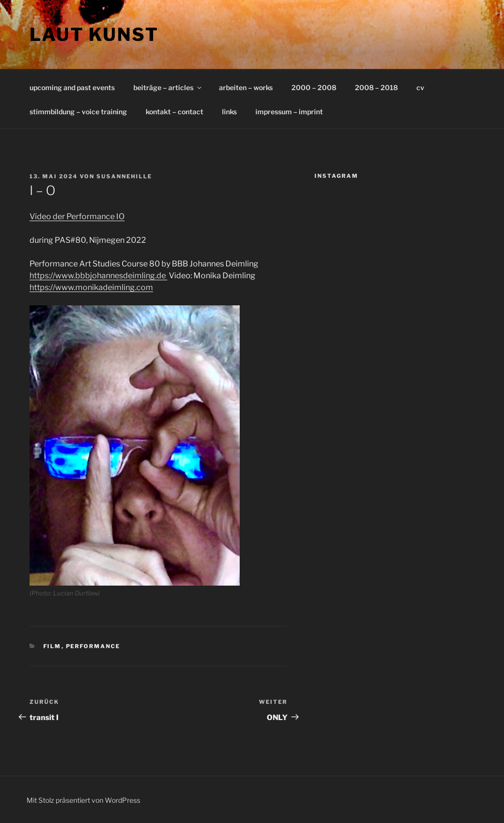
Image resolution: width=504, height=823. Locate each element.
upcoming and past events (72, 87)
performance (93, 646)
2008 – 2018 (376, 87)
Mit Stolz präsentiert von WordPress (83, 800)
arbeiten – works (246, 87)
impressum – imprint (289, 112)
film (52, 646)
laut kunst (94, 34)
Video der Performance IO (77, 216)
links (229, 112)
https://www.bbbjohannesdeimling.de (98, 276)
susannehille (124, 176)
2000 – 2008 (314, 87)
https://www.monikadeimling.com (91, 287)
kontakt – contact (174, 112)
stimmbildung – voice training (78, 112)
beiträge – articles (168, 87)
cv (420, 87)
